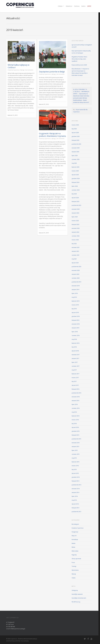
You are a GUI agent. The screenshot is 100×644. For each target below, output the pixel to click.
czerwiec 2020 (76, 278)
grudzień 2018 (76, 316)
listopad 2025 (75, 140)
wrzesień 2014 (76, 489)
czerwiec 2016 (76, 408)
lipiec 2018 (75, 332)
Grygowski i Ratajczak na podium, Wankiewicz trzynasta (52, 135)
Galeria (83, 6)
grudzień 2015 (76, 431)
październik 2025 (76, 144)
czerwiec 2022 (76, 236)
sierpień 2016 (75, 401)
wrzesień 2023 (76, 209)
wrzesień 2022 (76, 228)
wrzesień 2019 (76, 286)
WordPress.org (76, 602)
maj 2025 (74, 163)
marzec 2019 (75, 305)
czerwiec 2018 (76, 335)
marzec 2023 (75, 221)
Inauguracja (75, 532)
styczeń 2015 (75, 473)
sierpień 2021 (75, 251)
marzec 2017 (75, 378)
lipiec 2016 (75, 404)
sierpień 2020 (75, 274)
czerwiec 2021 (76, 255)
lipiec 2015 (75, 450)
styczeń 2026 (75, 133)
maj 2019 (74, 297)
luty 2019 (74, 309)
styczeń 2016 (75, 427)
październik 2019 (76, 282)
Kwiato (74, 543)
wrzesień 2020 (76, 270)
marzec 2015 (75, 466)
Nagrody (74, 555)
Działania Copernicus (78, 528)
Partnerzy (77, 6)
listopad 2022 (75, 224)
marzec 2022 (75, 240)
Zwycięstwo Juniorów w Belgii (52, 72)
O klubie (61, 6)
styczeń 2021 (75, 263)
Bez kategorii (75, 524)
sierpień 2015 (75, 447)
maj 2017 (74, 370)
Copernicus (16, 70)
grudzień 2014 (76, 477)
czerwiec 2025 (76, 159)
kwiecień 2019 (76, 301)
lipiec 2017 (75, 362)
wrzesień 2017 (76, 355)
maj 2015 (74, 458)
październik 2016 (76, 393)
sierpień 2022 (75, 232)
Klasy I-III (74, 536)
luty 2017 (74, 381)
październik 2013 (76, 512)
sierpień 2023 (75, 213)
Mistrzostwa (75, 551)
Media (73, 547)
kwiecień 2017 (76, 374)
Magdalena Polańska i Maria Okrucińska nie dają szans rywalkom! (79, 59)
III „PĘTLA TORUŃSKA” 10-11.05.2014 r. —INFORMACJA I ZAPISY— (81, 92)
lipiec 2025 (75, 156)
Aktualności (69, 6)
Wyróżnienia (75, 570)
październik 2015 (76, 439)
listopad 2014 (75, 481)
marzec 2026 (75, 125)
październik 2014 (76, 485)
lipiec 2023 (75, 217)
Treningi (74, 566)
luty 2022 (74, 244)
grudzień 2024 (76, 179)
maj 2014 (74, 500)
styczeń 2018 (75, 351)
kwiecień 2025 (76, 167)
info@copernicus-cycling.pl (18, 629)
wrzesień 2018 (76, 324)
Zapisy (89, 6)
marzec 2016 (75, 420)
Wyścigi (22, 70)
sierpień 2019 (75, 290)
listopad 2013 (75, 508)
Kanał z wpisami (77, 594)
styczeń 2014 (75, 504)
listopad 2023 (75, 201)
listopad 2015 (75, 435)
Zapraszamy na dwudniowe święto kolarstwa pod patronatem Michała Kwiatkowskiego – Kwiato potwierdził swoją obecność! (81, 98)
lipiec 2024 (75, 186)
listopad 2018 (75, 320)
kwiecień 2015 (76, 462)
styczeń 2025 (75, 175)
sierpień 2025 (75, 152)
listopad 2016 (75, 389)
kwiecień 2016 (76, 416)
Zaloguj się (75, 590)
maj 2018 (74, 339)
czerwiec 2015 (76, 454)
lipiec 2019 (75, 293)
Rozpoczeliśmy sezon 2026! (79, 65)
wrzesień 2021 (76, 247)
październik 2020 (76, 267)
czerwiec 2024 (76, 190)
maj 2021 (74, 259)
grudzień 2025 (76, 136)
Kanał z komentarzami (79, 598)
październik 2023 (76, 205)
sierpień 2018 (75, 328)
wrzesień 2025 (76, 148)
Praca (73, 562)
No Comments (29, 70)
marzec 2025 (75, 171)
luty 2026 (74, 129)
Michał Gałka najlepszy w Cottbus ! (19, 66)
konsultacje (75, 539)
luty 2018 (74, 347)
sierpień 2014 (75, 492)
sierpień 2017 (75, 358)
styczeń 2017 (75, 385)
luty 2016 (74, 424)
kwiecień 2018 (76, 343)
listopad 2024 (75, 182)
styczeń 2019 (75, 313)
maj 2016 (74, 412)
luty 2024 (74, 194)
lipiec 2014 (75, 496)
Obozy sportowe (76, 559)
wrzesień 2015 (76, 443)
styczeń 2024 (75, 198)
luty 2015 (74, 470)
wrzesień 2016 (76, 397)
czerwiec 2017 (76, 366)
